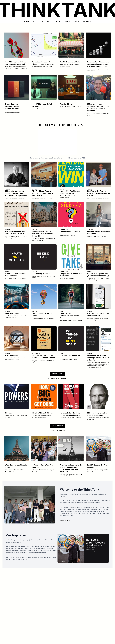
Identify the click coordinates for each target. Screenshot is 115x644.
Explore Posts (65, 520)
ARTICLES (46, 21)
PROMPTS (87, 21)
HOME (27, 21)
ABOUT (76, 21)
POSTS (36, 21)
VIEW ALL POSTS (57, 374)
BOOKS (57, 21)
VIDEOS (67, 21)
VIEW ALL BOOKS (57, 426)
